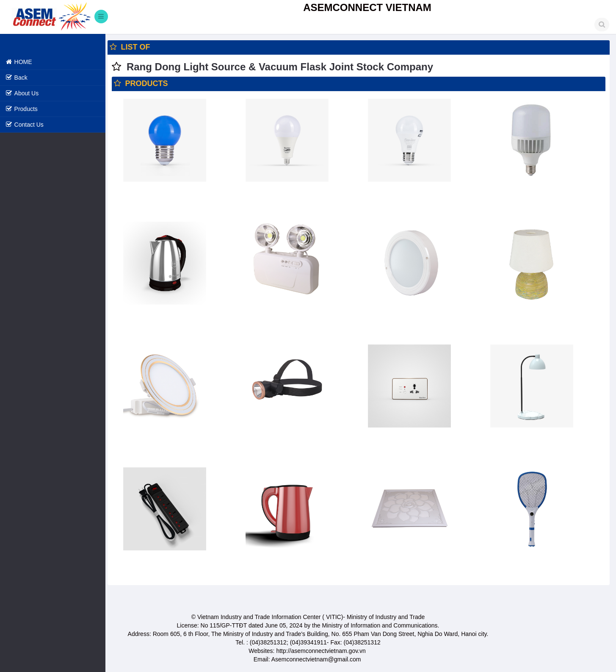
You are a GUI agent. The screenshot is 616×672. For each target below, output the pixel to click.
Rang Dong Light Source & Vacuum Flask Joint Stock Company (280, 67)
